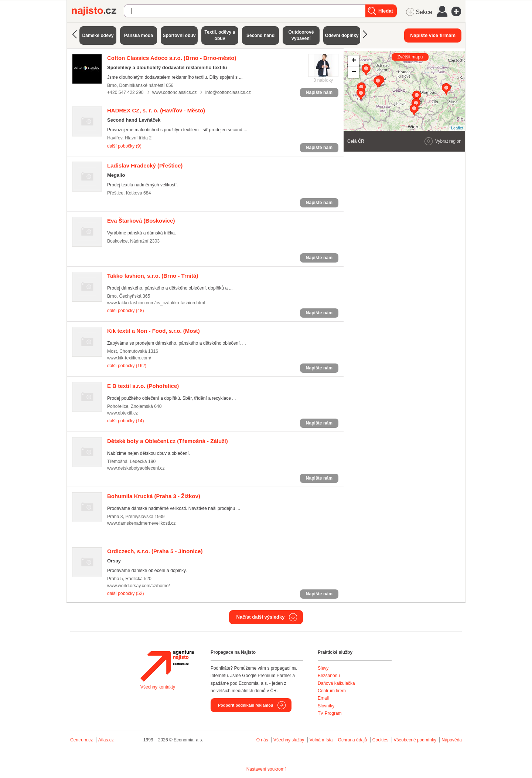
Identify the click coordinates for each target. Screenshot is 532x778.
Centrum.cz (81, 740)
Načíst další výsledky (261, 617)
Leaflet (457, 128)
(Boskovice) (141, 221)
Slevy (323, 668)
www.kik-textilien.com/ (129, 358)
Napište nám (319, 92)
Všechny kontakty (158, 687)
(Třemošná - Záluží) (168, 441)
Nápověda (452, 740)
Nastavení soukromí (266, 769)
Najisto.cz (98, 11)
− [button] (354, 72)
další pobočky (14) (125, 421)
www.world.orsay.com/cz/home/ (139, 586)
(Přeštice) (145, 165)
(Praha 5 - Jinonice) (155, 551)
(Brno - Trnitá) (153, 276)
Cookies (380, 740)
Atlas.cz (106, 740)
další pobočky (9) (124, 146)
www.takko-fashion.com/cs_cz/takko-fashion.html (156, 303)
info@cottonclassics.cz (228, 92)
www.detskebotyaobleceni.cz (136, 468)
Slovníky (326, 706)
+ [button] (354, 61)
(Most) (154, 331)
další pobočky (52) (125, 593)
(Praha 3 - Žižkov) (154, 496)
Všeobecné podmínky (415, 740)
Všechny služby (289, 740)
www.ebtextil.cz (122, 413)
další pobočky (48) (125, 311)
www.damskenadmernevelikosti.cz (141, 523)
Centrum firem (332, 691)
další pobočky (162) (127, 366)
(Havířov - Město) (156, 110)
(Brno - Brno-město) (172, 58)
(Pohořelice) (143, 386)
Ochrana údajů (353, 740)
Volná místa (321, 740)
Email (323, 698)
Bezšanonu (329, 676)
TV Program (330, 713)
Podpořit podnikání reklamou (245, 705)
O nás (262, 740)
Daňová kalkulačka (336, 683)
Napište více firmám (433, 35)
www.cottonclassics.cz (174, 92)
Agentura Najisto (167, 666)
